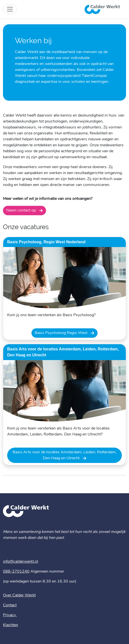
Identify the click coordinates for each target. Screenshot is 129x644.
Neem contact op (22, 211)
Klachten (11, 625)
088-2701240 (16, 572)
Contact (10, 605)
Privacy (10, 615)
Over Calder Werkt (19, 595)
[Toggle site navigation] (10, 9)
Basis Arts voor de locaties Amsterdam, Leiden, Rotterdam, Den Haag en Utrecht (65, 455)
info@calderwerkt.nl (21, 562)
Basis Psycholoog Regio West (62, 333)
